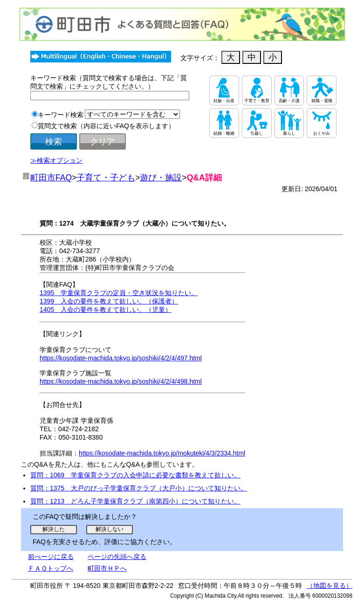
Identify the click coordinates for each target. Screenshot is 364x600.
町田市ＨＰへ (107, 568)
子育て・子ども (106, 178)
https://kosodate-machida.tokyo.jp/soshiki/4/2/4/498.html (121, 381)
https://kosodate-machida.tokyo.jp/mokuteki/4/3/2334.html (162, 453)
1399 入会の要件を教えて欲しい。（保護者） (109, 301)
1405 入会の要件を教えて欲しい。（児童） (106, 310)
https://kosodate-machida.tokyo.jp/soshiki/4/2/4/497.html (121, 358)
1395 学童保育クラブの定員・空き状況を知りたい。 (119, 293)
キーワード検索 (61, 115)
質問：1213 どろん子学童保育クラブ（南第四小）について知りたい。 (135, 501)
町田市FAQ (51, 178)
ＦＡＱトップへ (51, 568)
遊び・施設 (161, 178)
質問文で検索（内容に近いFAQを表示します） (106, 126)
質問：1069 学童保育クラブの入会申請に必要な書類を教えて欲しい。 (135, 475)
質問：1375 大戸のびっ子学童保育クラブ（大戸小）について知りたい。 (139, 488)
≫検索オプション (56, 160)
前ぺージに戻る (51, 557)
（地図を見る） (330, 586)
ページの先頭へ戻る (117, 557)
